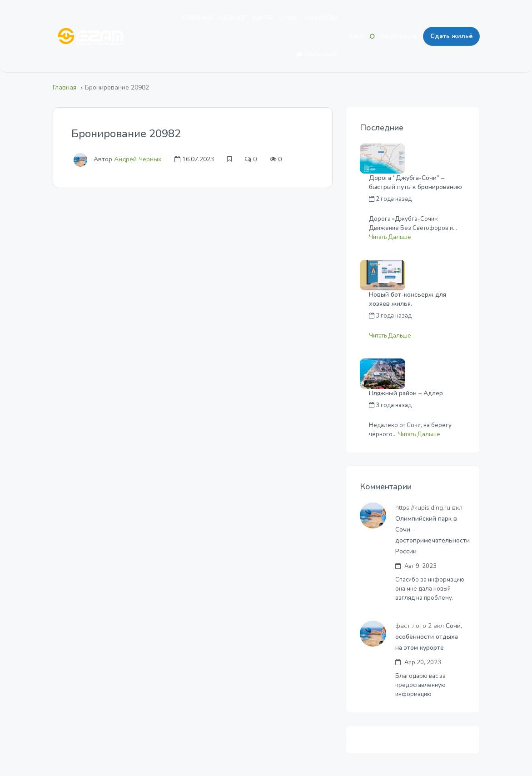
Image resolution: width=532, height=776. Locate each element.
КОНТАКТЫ (321, 18)
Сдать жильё (451, 36)
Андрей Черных (138, 159)
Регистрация (399, 36)
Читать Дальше (390, 237)
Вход (356, 36)
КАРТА (263, 18)
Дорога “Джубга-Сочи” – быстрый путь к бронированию (415, 182)
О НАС (288, 18)
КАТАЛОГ (232, 18)
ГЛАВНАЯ (197, 18)
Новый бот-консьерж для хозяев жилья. (408, 299)
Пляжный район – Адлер (406, 393)
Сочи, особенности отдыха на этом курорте (430, 637)
